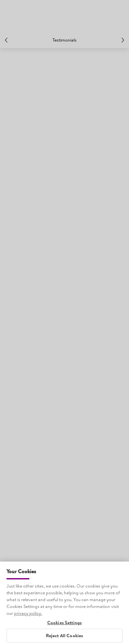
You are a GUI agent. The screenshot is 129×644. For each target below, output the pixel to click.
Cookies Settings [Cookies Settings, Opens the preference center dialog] (64, 629)
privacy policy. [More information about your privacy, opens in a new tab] (28, 619)
